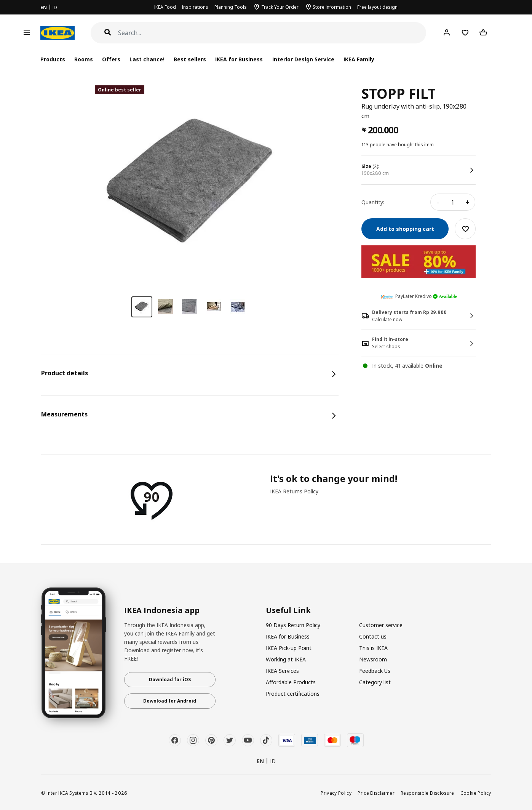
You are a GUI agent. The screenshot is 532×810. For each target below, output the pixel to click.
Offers (111, 59)
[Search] (272, 33)
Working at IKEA (286, 659)
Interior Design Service (303, 59)
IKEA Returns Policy (294, 491)
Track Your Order (280, 7)
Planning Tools (231, 7)
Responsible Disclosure (427, 793)
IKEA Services (282, 671)
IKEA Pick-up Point (289, 648)
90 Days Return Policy (293, 625)
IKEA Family (359, 59)
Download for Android (170, 701)
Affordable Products (291, 682)
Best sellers (190, 59)
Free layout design (377, 7)
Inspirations (195, 7)
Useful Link (288, 610)
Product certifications (293, 694)
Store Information (332, 7)
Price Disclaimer (376, 793)
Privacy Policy (336, 793)
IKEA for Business (239, 59)
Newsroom (373, 659)
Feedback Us (375, 671)
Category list (375, 682)
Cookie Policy (476, 793)
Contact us (373, 636)
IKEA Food (165, 7)
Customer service (381, 625)
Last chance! (147, 59)
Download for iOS (170, 680)
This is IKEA (373, 648)
